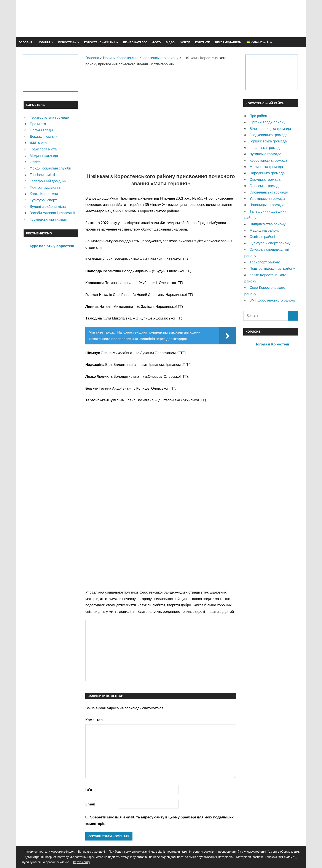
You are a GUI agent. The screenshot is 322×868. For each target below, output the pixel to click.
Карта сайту (81, 862)
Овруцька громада (265, 179)
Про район (258, 116)
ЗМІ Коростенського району (272, 300)
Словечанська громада (269, 192)
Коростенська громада (268, 160)
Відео (170, 42)
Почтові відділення (45, 187)
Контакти (203, 42)
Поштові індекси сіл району (272, 268)
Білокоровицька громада (270, 128)
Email (90, 804)
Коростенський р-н (99, 42)
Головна (26, 42)
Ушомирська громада (267, 198)
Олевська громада (265, 186)
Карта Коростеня (44, 194)
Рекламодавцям (228, 42)
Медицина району (264, 230)
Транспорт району (265, 262)
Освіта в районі (262, 236)
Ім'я (89, 790)
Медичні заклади (44, 156)
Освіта (35, 162)
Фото (157, 42)
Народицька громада (267, 173)
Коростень (67, 42)
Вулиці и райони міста (48, 206)
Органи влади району (267, 122)
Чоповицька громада (267, 205)
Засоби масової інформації (52, 213)
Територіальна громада (49, 117)
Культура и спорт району (270, 243)
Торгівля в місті (42, 175)
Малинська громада (266, 167)
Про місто (38, 124)
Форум (185, 42)
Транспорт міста (43, 149)
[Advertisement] (220, 18)
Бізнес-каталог (135, 42)
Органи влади (41, 130)
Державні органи (44, 136)
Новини (44, 42)
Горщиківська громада (268, 141)
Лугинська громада (265, 154)
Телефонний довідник (48, 181)
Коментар (94, 720)
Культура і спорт (43, 200)
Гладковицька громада (268, 135)
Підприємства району (267, 224)
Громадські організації (48, 219)
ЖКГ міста (38, 143)
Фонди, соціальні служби (50, 168)
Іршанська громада (265, 148)
